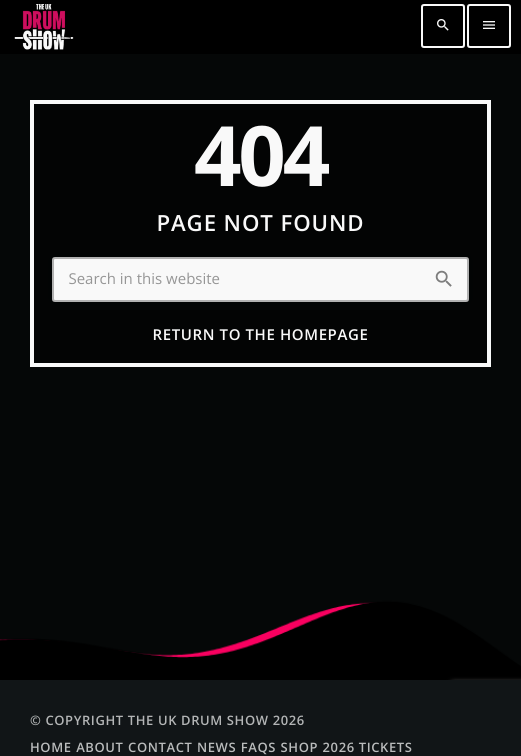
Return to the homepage (261, 335)
